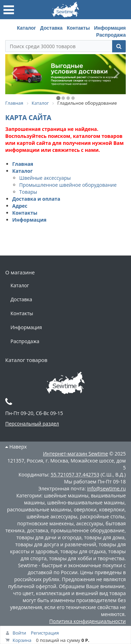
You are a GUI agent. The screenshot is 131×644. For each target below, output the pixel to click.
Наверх (16, 447)
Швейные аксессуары (45, 178)
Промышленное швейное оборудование (68, 185)
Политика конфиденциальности (88, 621)
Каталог (27, 28)
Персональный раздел (32, 424)
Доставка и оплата (36, 199)
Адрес (20, 206)
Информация (110, 28)
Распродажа (111, 35)
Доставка (51, 28)
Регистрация (45, 633)
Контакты (78, 28)
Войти (19, 633)
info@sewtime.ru (106, 488)
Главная (23, 164)
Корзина (22, 640)
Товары (28, 192)
